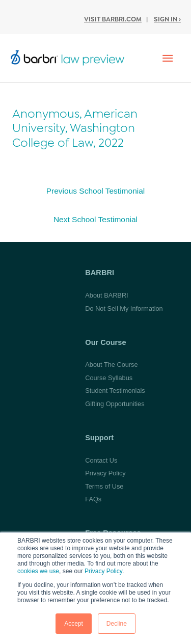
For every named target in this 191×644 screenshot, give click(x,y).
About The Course (111, 365)
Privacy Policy (103, 571)
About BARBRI (106, 295)
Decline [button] (117, 624)
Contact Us (101, 460)
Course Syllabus (109, 378)
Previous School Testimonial (96, 191)
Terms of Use (104, 486)
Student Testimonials (115, 391)
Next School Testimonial (95, 219)
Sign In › (167, 19)
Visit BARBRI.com (113, 19)
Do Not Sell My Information (124, 308)
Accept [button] (74, 624)
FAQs (93, 499)
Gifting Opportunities (115, 404)
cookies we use (38, 571)
